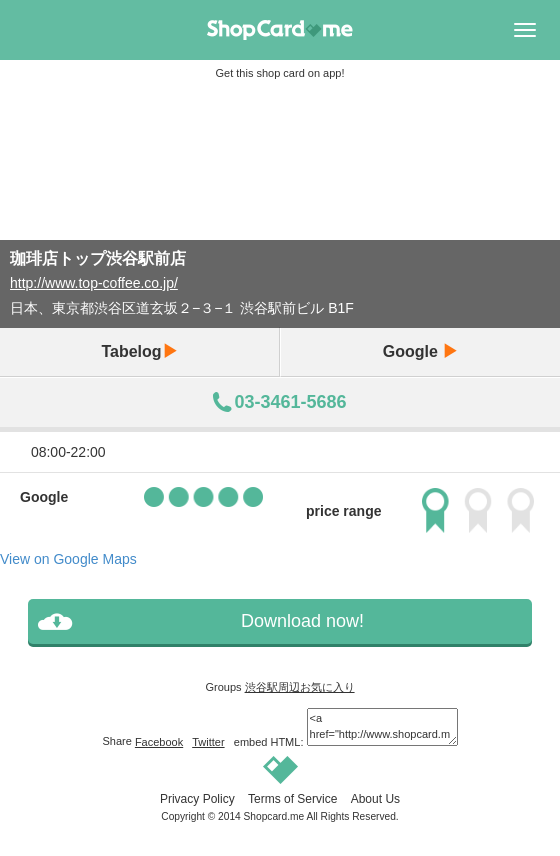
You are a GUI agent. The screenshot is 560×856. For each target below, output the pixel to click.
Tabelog (139, 351)
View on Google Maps (68, 559)
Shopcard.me (274, 816)
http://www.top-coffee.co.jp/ (94, 283)
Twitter (208, 742)
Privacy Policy (197, 799)
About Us (375, 799)
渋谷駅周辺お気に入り (300, 687)
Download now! (302, 621)
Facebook (159, 742)
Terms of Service (292, 799)
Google (421, 351)
